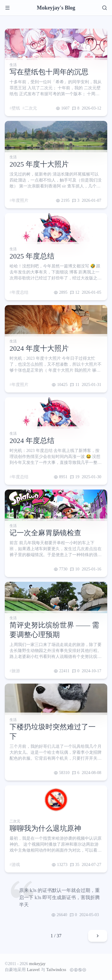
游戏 (16, 865)
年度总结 (20, 292)
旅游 (16, 671)
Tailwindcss (56, 970)
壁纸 (16, 108)
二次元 (31, 108)
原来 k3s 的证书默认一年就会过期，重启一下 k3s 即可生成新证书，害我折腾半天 (59, 897)
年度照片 (20, 200)
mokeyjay (37, 964)
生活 (13, 65)
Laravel (33, 970)
